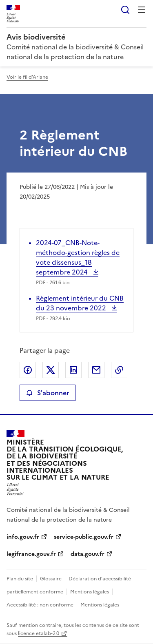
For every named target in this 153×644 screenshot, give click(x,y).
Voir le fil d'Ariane (27, 77)
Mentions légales (90, 592)
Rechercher (125, 10)
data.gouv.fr (88, 554)
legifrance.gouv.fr (31, 554)
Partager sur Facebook (28, 370)
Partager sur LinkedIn (73, 370)
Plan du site (20, 579)
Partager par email (96, 370)
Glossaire (51, 579)
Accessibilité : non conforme (40, 605)
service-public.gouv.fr (84, 537)
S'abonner (48, 393)
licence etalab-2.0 (39, 633)
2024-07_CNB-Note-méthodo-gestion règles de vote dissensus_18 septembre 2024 (78, 257)
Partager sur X (51, 370)
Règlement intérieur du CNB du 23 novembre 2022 (80, 303)
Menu (142, 10)
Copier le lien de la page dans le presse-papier (119, 370)
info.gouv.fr (23, 537)
